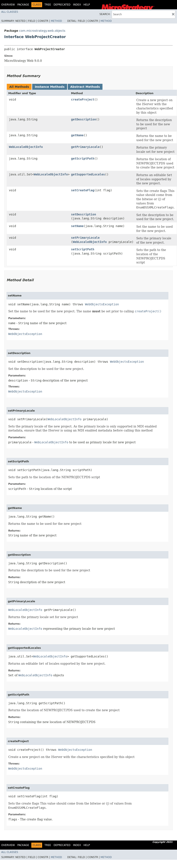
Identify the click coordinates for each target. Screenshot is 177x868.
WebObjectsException (102, 304)
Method (56, 21)
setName (77, 226)
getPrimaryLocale (85, 147)
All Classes (10, 12)
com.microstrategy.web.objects (42, 31)
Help (87, 5)
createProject (83, 99)
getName (77, 135)
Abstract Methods (85, 87)
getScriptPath (83, 158)
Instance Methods (50, 87)
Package (23, 5)
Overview (8, 5)
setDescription (84, 214)
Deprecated (62, 5)
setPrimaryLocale (85, 238)
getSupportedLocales (88, 174)
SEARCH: (105, 14)
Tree (48, 5)
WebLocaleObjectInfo (26, 147)
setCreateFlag (83, 190)
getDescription (84, 119)
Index (77, 5)
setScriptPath (83, 249)
